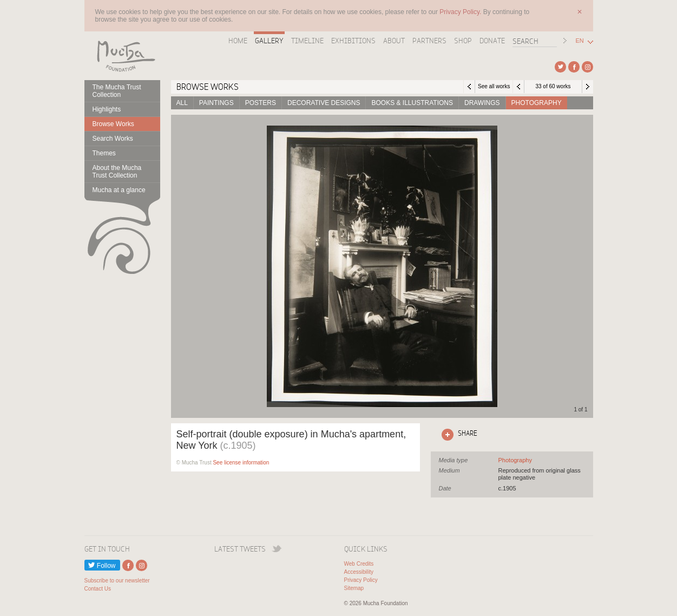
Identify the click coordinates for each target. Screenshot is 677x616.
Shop (463, 41)
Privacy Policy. (461, 12)
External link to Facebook (574, 67)
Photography (537, 103)
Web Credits (359, 564)
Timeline (307, 41)
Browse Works (113, 124)
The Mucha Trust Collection (117, 91)
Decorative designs (324, 103)
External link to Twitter (560, 67)
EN (580, 41)
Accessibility (359, 572)
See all (515, 460)
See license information (241, 463)
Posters (261, 103)
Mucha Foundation (122, 56)
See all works (494, 86)
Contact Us (98, 589)
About (394, 41)
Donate (492, 41)
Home (238, 41)
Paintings (216, 103)
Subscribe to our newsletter (117, 581)
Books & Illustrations (412, 103)
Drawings (482, 103)
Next (588, 87)
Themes (104, 153)
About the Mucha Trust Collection (117, 172)
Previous (518, 87)
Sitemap (354, 588)
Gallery (269, 41)
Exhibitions (353, 41)
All (182, 103)
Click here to (457, 435)
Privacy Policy (361, 580)
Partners (429, 41)
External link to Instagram (587, 67)
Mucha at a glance (119, 190)
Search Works (113, 139)
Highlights (107, 109)
